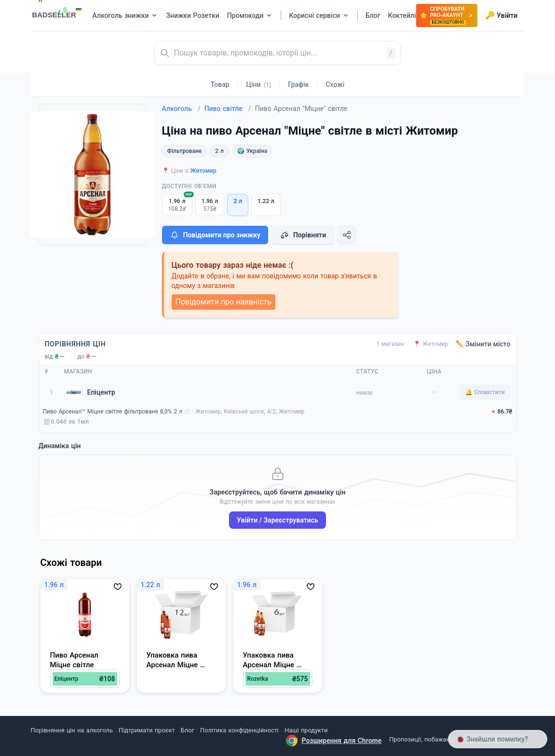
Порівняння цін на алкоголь (72, 730)
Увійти (501, 15)
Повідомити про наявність (223, 302)
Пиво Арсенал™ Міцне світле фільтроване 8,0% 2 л (113, 412)
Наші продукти (306, 730)
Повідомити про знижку (215, 235)
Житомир (203, 171)
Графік (298, 84)
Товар (220, 84)
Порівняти (303, 235)
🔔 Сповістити (485, 392)
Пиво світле (228, 109)
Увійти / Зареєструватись (277, 520)
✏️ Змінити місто (483, 344)
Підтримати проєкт (147, 730)
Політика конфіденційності (239, 730)
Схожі (335, 84)
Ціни (259, 84)
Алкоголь (181, 109)
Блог (188, 730)
